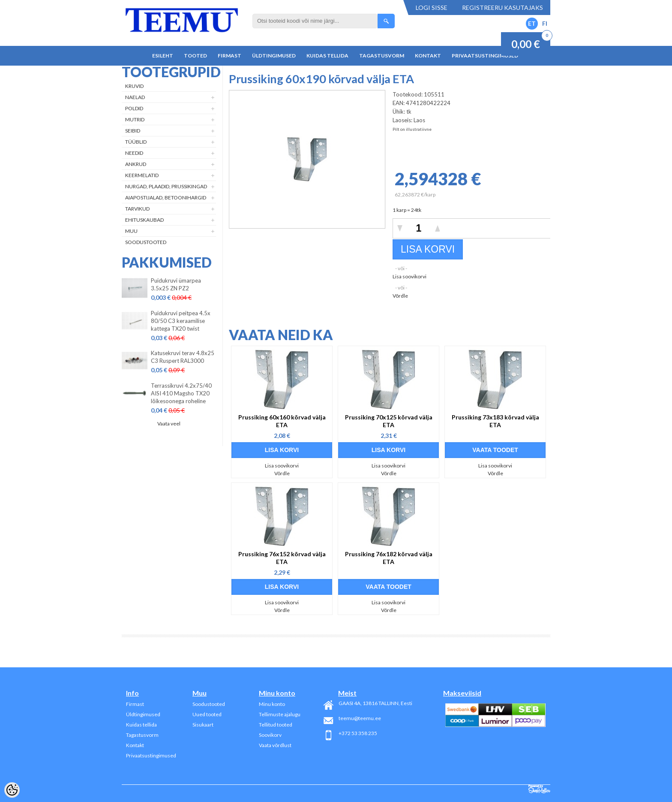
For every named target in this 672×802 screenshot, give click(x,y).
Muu (131, 231)
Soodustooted (146, 242)
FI (545, 23)
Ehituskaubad (144, 220)
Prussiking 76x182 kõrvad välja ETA (389, 558)
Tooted (195, 56)
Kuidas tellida (327, 56)
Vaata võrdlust (275, 745)
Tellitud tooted (276, 725)
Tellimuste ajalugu (280, 714)
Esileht (163, 56)
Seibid (133, 131)
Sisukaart (203, 725)
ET (532, 23)
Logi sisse (432, 8)
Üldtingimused (274, 56)
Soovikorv (270, 735)
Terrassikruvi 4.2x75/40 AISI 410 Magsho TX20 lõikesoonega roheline (181, 393)
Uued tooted (207, 714)
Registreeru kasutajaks (502, 8)
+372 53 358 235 (358, 733)
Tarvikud (137, 209)
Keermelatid (142, 175)
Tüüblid (136, 142)
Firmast (229, 56)
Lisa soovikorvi (409, 276)
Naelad (135, 97)
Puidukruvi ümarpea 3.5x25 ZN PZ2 (176, 284)
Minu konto (272, 704)
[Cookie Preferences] (12, 790)
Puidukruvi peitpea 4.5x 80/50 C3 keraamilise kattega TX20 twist (181, 321)
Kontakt (428, 56)
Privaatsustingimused (485, 56)
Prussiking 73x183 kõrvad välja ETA (495, 421)
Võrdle (400, 296)
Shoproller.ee (539, 789)
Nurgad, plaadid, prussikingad (166, 186)
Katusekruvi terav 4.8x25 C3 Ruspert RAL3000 (183, 357)
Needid (134, 153)
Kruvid (134, 86)
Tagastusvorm (382, 56)
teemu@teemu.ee (360, 718)
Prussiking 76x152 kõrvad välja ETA (282, 558)
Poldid (134, 108)
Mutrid (135, 119)
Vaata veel (169, 424)
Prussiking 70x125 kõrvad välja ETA (389, 421)
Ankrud (136, 164)
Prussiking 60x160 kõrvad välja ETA (282, 421)
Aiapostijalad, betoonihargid (166, 197)
